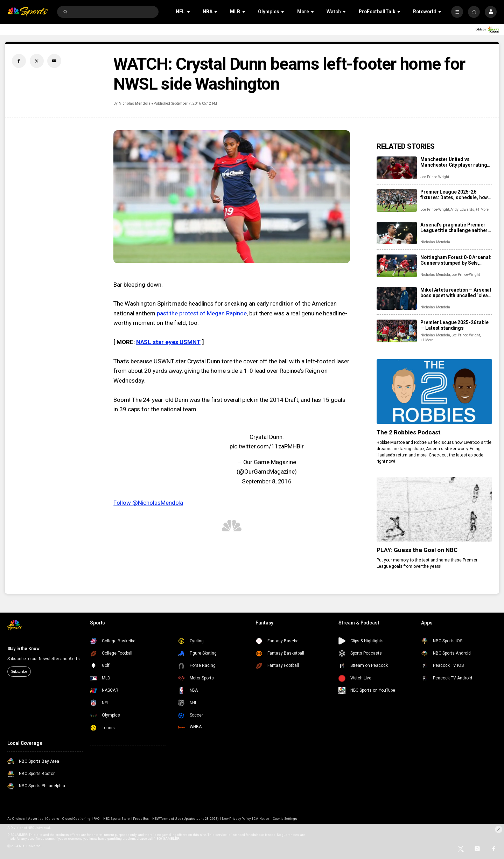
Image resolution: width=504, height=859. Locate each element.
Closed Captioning (76, 819)
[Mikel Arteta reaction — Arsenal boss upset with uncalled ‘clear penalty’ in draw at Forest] (397, 298)
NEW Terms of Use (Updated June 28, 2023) (185, 819)
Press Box (141, 819)
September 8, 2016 (267, 481)
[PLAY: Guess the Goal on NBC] (434, 509)
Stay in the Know (23, 649)
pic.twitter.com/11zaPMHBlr (267, 446)
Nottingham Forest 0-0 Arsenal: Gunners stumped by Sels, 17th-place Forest (456, 260)
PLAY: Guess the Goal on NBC (417, 550)
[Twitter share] (37, 61)
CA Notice (261, 819)
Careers (53, 819)
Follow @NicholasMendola (148, 503)
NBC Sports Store (117, 819)
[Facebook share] (19, 61)
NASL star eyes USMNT (168, 342)
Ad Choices (16, 819)
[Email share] (54, 61)
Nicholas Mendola (135, 103)
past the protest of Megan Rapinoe (202, 313)
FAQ (97, 819)
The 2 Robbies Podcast (409, 432)
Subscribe (19, 672)
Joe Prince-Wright (435, 177)
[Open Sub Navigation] (189, 12)
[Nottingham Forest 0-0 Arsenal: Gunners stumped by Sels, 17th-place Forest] (397, 266)
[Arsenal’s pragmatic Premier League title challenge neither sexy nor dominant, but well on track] (397, 233)
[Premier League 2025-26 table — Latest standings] (397, 331)
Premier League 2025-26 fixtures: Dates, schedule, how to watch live (454, 195)
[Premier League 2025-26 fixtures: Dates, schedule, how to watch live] (397, 200)
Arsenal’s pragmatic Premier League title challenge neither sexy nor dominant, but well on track (454, 228)
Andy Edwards (462, 209)
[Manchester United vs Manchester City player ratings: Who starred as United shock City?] (397, 168)
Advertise (36, 819)
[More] (457, 12)
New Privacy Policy (236, 819)
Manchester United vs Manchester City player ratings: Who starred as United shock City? (456, 162)
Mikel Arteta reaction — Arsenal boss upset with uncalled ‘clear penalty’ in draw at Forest (456, 293)
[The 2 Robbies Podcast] (434, 392)
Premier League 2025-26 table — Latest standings (454, 325)
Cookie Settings (285, 819)
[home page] (28, 12)
